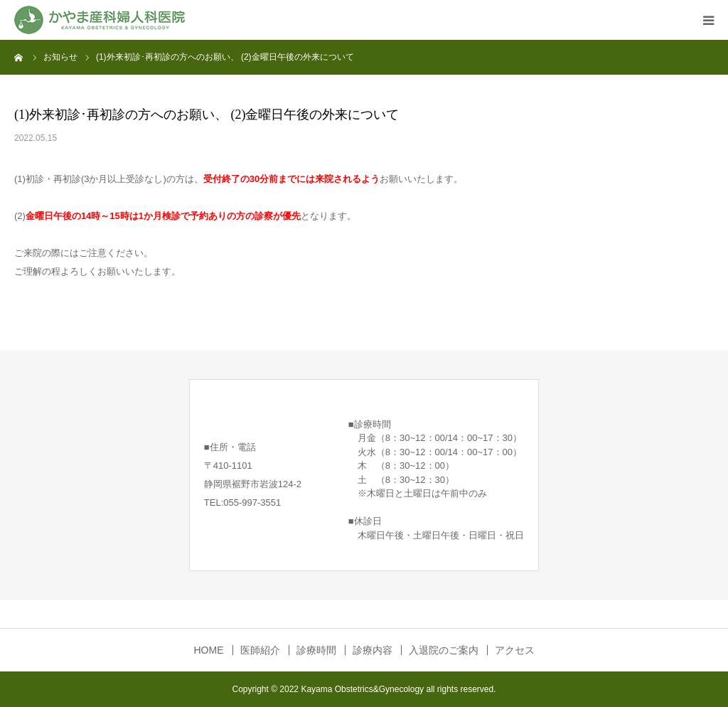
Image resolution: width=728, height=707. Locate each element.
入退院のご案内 (444, 650)
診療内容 (373, 650)
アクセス (515, 650)
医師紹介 (260, 650)
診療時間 (316, 650)
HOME (209, 650)
